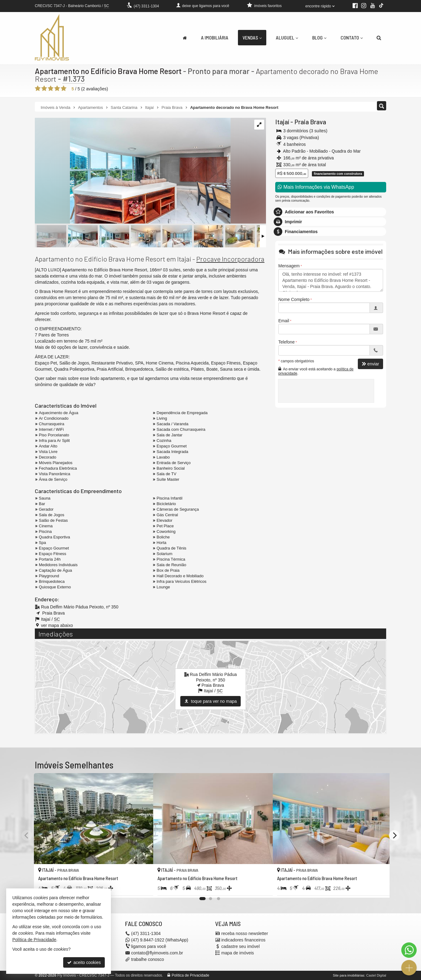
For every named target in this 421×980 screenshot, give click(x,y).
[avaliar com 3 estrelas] (51, 89)
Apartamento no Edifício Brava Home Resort (109, 71)
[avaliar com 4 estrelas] (57, 89)
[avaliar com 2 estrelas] (44, 89)
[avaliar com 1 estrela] (38, 89)
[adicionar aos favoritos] (142, 888)
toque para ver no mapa (211, 701)
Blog (319, 37)
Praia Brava (310, 122)
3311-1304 (146, 6)
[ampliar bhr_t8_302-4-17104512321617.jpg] (133, 171)
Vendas (252, 37)
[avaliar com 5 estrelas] (64, 89)
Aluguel (287, 37)
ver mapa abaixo (57, 625)
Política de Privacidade (190, 975)
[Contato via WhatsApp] (409, 950)
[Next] (394, 835)
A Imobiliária (215, 37)
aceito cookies (84, 962)
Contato (352, 37)
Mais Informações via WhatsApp (316, 187)
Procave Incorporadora (230, 259)
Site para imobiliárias (349, 975)
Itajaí (282, 122)
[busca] (379, 38)
